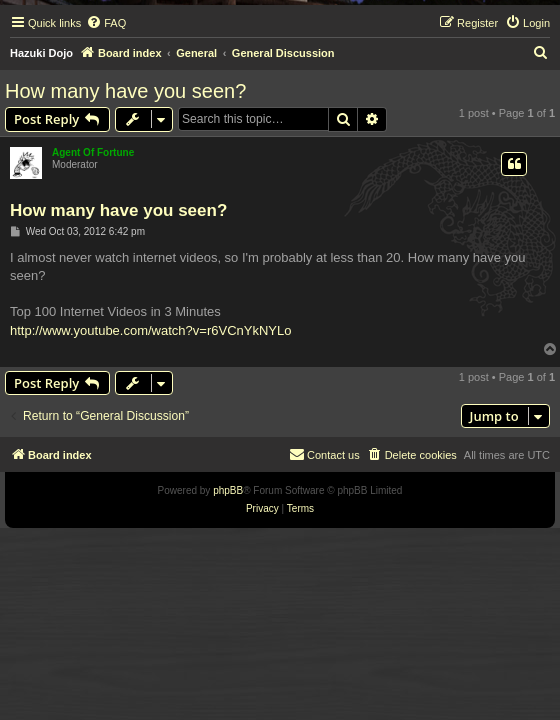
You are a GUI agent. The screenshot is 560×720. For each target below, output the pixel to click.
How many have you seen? (125, 91)
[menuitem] (106, 23)
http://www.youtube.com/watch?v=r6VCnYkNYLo (150, 330)
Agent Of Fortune (93, 152)
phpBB (228, 490)
